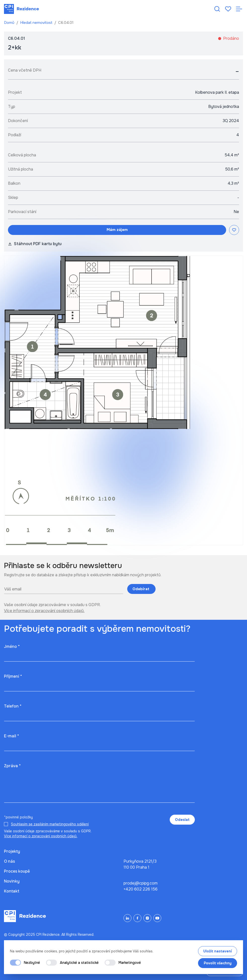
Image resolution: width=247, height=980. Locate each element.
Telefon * (13, 706)
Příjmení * (13, 676)
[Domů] (21, 9)
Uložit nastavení (218, 951)
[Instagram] (147, 918)
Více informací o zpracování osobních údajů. (44, 611)
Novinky (12, 881)
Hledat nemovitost (37, 23)
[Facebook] (137, 918)
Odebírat (141, 589)
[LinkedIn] (127, 918)
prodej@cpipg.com (141, 883)
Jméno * (12, 646)
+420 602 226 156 (141, 889)
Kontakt (12, 891)
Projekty (12, 851)
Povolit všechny (218, 963)
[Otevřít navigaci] (239, 9)
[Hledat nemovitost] (217, 9)
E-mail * (11, 736)
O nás (9, 861)
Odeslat (182, 820)
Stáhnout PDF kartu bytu (35, 244)
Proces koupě (17, 871)
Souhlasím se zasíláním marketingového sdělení (50, 824)
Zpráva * (12, 766)
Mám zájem (117, 230)
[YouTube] (157, 918)
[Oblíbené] (228, 9)
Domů (10, 23)
